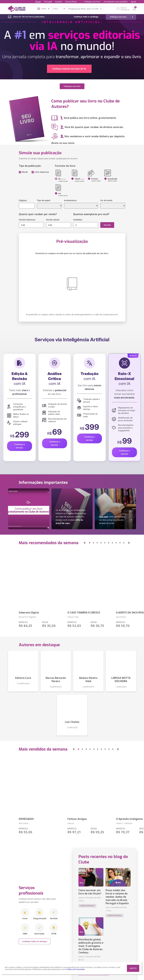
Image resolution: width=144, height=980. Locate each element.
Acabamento (70, 200)
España (58, 1)
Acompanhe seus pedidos (116, 1)
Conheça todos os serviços (35, 941)
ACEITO (133, 968)
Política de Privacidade (76, 969)
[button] (84, 543)
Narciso (71, 823)
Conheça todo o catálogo (86, 17)
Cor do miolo (106, 200)
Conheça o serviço (20, 446)
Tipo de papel (44, 200)
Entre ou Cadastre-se (125, 9)
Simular (107, 225)
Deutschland (71, 1)
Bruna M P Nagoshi (27, 617)
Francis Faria (73, 617)
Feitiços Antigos (77, 819)
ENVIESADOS (26, 819)
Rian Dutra (23, 823)
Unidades (78, 220)
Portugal (48, 1)
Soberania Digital (29, 613)
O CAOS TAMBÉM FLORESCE (84, 613)
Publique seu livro (92, 1)
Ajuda (134, 1)
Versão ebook (53, 220)
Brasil (38, 1)
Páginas (23, 200)
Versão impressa (27, 220)
